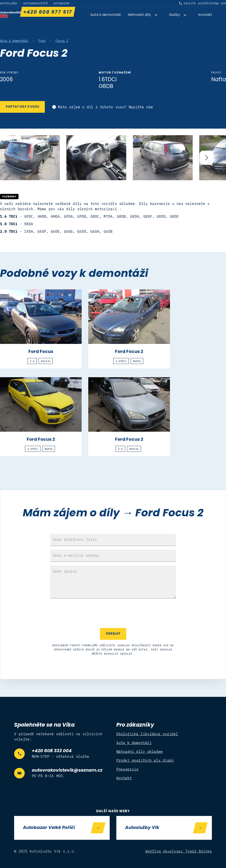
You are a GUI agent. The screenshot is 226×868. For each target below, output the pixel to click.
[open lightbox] (30, 158)
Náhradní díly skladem (139, 752)
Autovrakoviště (36, 3)
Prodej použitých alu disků (145, 760)
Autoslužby (9, 3)
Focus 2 (62, 41)
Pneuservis (127, 769)
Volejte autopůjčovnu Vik (205, 3)
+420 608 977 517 (47, 12)
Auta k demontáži (105, 15)
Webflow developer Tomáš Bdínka (179, 851)
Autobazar (61, 3)
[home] (10, 15)
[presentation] (113, 627)
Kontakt (205, 15)
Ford (42, 41)
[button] (145, 15)
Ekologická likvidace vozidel (147, 734)
